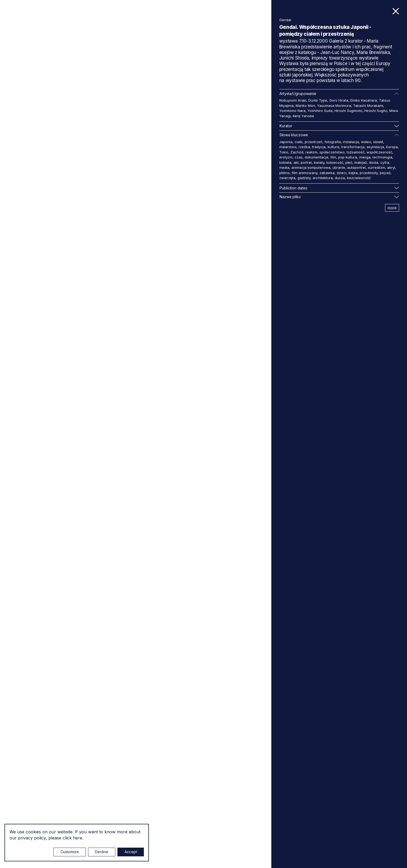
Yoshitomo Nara (292, 111)
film (333, 157)
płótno (284, 173)
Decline (102, 852)
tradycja (319, 147)
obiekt (378, 142)
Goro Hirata (339, 100)
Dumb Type (318, 100)
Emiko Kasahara (364, 100)
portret (306, 162)
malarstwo (288, 147)
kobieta (285, 162)
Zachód (297, 152)
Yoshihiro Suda (320, 111)
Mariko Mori (305, 106)
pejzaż (385, 173)
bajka (353, 173)
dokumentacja (316, 157)
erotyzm (286, 157)
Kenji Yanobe (303, 116)
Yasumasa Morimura (334, 106)
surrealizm (376, 167)
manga (365, 157)
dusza (340, 178)
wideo (366, 142)
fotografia (333, 142)
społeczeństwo (332, 152)
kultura (333, 147)
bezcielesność (359, 178)
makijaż (361, 162)
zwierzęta (287, 178)
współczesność (379, 152)
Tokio (284, 152)
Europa (392, 147)
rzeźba (304, 147)
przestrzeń (314, 142)
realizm (311, 152)
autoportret (356, 167)
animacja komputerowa (311, 167)
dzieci (342, 173)
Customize (70, 852)
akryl (391, 167)
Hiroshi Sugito (376, 111)
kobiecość (335, 162)
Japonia (286, 142)
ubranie (339, 167)
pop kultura (348, 157)
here (78, 838)
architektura (323, 178)
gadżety (304, 178)
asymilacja (375, 147)
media (284, 167)
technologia (382, 157)
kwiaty (319, 162)
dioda (374, 162)
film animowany (305, 173)
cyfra (385, 162)
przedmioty (369, 173)
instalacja (351, 142)
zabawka (327, 173)
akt (296, 162)
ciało (299, 142)
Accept (131, 852)
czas (299, 157)
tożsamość (356, 152)
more (392, 208)
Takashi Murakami (368, 106)
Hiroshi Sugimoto (348, 111)
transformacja (353, 147)
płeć (349, 162)
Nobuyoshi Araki (293, 100)
